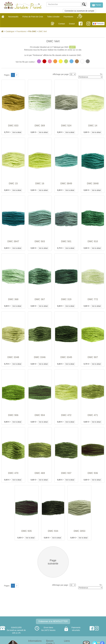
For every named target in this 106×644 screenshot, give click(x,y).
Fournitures (21, 31)
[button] (97, 5)
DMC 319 (66, 299)
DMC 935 (27, 531)
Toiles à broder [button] (53, 17)
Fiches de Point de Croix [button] (33, 17)
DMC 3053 (79, 531)
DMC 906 (13, 415)
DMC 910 (93, 241)
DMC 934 (53, 531)
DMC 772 (93, 299)
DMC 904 (40, 415)
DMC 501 (66, 241)
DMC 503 (40, 241)
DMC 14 (93, 126)
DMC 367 (40, 299)
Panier (97, 5)
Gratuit (72, 24)
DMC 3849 (66, 183)
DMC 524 (66, 126)
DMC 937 (66, 473)
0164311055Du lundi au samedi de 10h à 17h (16, 630)
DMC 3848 (93, 183)
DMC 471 (93, 415)
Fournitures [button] (68, 17)
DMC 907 (93, 357)
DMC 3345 (66, 357)
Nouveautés (13, 17)
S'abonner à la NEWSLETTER (53, 621)
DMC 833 (13, 126)
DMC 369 (40, 126)
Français (98, 24)
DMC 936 (93, 473)
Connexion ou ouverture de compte (79, 11)
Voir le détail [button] (17, 132)
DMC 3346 (40, 357)
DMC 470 (13, 473)
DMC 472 (66, 415)
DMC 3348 (13, 357)
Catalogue (10, 31)
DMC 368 (13, 299)
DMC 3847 (13, 241)
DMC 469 (40, 473)
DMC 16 (40, 183)
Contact (62, 24)
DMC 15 (13, 183)
